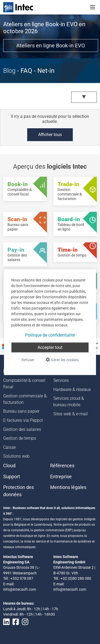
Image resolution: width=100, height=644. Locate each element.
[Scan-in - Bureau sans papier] (25, 224)
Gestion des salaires (22, 429)
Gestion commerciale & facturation (25, 399)
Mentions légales (68, 487)
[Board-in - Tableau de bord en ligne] (75, 224)
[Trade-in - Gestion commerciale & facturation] (75, 191)
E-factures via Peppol (23, 420)
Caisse (9, 447)
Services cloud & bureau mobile (69, 402)
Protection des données (19, 491)
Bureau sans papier (21, 411)
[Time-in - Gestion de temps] (75, 252)
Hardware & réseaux (72, 389)
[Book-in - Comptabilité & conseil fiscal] (25, 189)
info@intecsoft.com (20, 589)
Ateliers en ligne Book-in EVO (51, 46)
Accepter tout (50, 347)
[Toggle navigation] (93, 7)
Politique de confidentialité (50, 335)
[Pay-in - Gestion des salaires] (25, 254)
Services (61, 380)
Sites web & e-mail (71, 414)
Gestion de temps (20, 438)
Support (12, 477)
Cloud (9, 466)
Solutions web (16, 456)
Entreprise (61, 477)
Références (62, 466)
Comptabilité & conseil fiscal (24, 384)
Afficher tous (50, 135)
